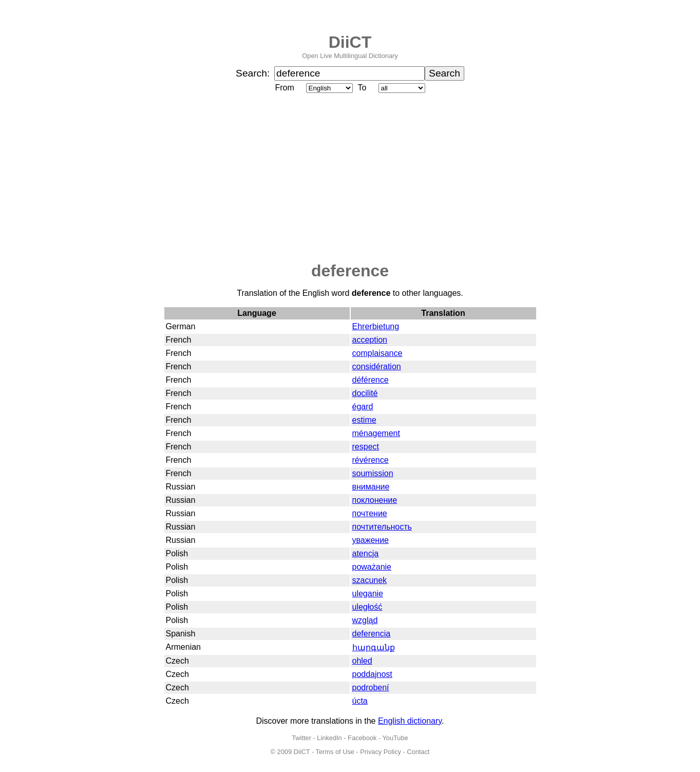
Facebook (362, 738)
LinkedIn (329, 738)
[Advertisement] (350, 178)
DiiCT (350, 42)
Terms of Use (335, 752)
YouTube (395, 738)
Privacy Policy (381, 752)
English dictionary (410, 721)
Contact (418, 752)
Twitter (301, 738)
